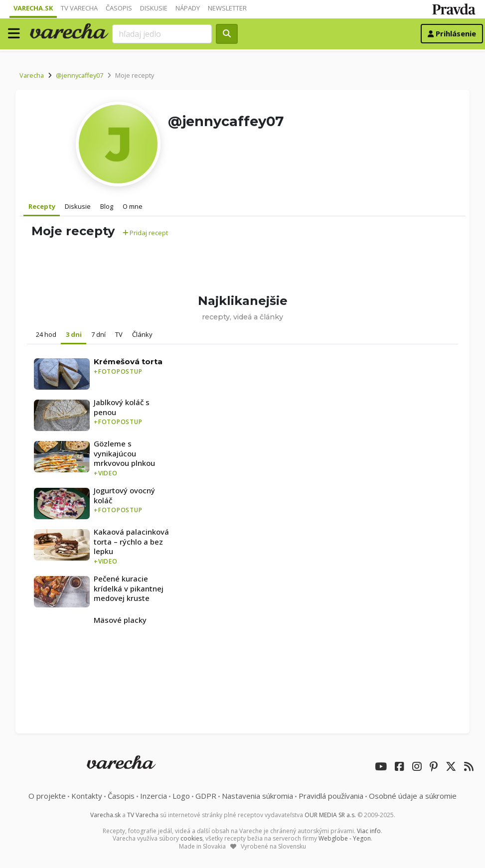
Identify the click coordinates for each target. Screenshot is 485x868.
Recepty (42, 206)
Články (142, 334)
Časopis (119, 8)
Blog (107, 206)
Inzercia (154, 796)
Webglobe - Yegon (345, 838)
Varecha (32, 75)
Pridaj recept (145, 233)
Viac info (369, 831)
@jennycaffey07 (80, 75)
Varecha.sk (33, 8)
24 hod (46, 334)
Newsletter (227, 8)
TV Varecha (79, 8)
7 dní (98, 334)
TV (119, 334)
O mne (133, 206)
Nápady (188, 8)
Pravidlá (331, 796)
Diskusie (154, 8)
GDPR (206, 796)
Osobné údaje (413, 796)
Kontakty (87, 796)
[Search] (162, 34)
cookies (191, 838)
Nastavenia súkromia (257, 796)
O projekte (47, 796)
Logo (181, 796)
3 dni (74, 334)
